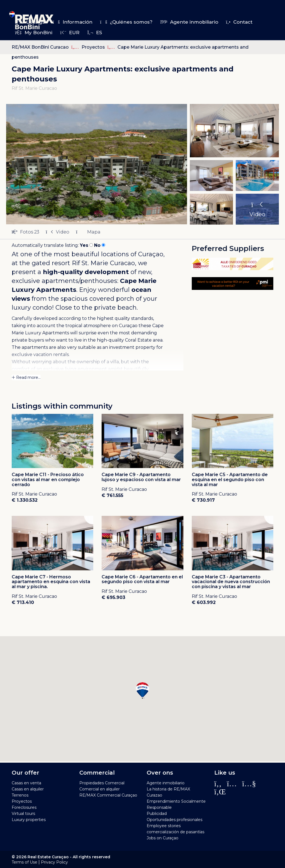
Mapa (88, 232)
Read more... (26, 377)
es (95, 33)
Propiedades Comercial (102, 783)
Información (72, 22)
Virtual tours (23, 814)
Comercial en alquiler (99, 789)
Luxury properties (29, 820)
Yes (84, 245)
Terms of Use (24, 862)
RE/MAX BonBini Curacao (40, 47)
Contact (239, 22)
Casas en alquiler (28, 789)
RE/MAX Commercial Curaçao (108, 795)
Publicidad (157, 814)
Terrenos (20, 795)
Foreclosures (24, 807)
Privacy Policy (54, 862)
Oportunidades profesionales (175, 820)
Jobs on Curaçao (163, 838)
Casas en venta (26, 783)
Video (58, 232)
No (97, 245)
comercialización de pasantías (175, 832)
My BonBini (34, 33)
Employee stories (164, 826)
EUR (70, 33)
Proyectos (94, 47)
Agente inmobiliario (189, 22)
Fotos (25, 232)
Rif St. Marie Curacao (103, 263)
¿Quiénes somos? (126, 22)
